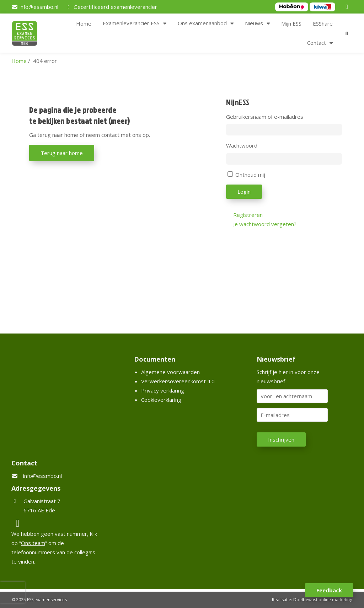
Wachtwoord (242, 145)
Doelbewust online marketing (323, 600)
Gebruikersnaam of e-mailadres (265, 117)
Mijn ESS (291, 23)
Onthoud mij (250, 175)
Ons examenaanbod (202, 23)
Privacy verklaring (163, 390)
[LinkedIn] (348, 7)
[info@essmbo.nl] (35, 7)
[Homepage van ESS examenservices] (28, 34)
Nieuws (254, 23)
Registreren (248, 215)
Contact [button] (317, 43)
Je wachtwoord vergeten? (265, 224)
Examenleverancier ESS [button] (131, 23)
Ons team (33, 543)
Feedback (329, 590)
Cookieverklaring (161, 400)
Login (244, 192)
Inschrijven (281, 439)
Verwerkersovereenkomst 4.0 (178, 381)
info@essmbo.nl (42, 476)
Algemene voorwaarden (170, 372)
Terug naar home (62, 153)
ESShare (323, 23)
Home (84, 23)
